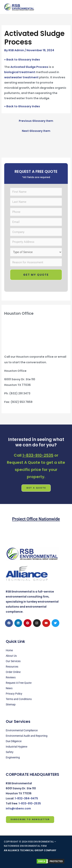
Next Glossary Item (36, 131)
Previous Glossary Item (36, 121)
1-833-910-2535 (38, 455)
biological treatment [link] (20, 72)
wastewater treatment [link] (21, 77)
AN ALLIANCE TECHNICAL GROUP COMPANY (30, 850)
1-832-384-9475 (26, 798)
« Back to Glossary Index (22, 60)
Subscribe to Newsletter (30, 819)
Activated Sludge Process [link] (29, 67)
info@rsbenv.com (18, 808)
